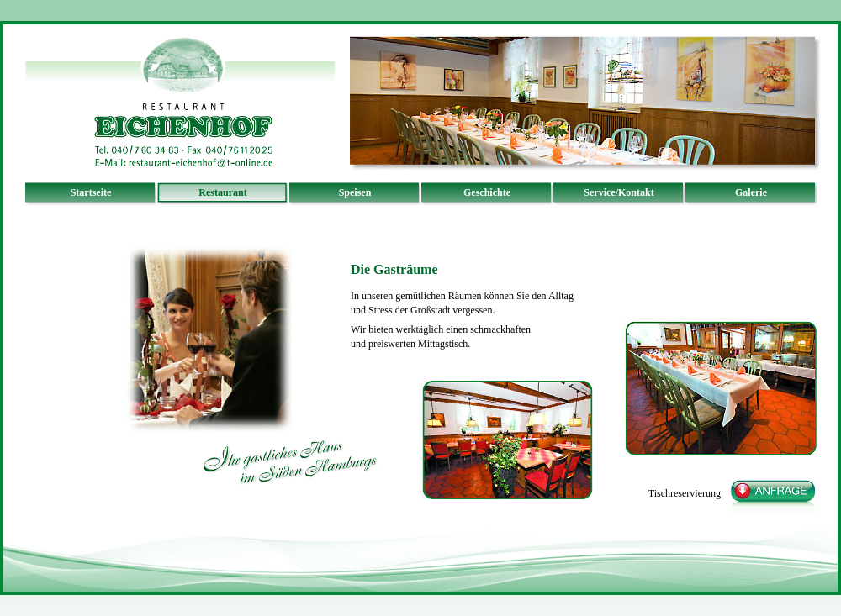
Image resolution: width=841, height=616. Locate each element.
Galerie (751, 192)
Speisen (355, 192)
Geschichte (487, 192)
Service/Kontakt (619, 192)
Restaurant (222, 192)
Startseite (91, 192)
